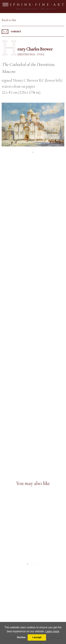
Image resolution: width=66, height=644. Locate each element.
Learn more (52, 631)
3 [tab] (38, 564)
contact (11, 32)
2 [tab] (33, 564)
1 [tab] (33, 152)
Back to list (9, 20)
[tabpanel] (33, 125)
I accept (37, 637)
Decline (21, 637)
